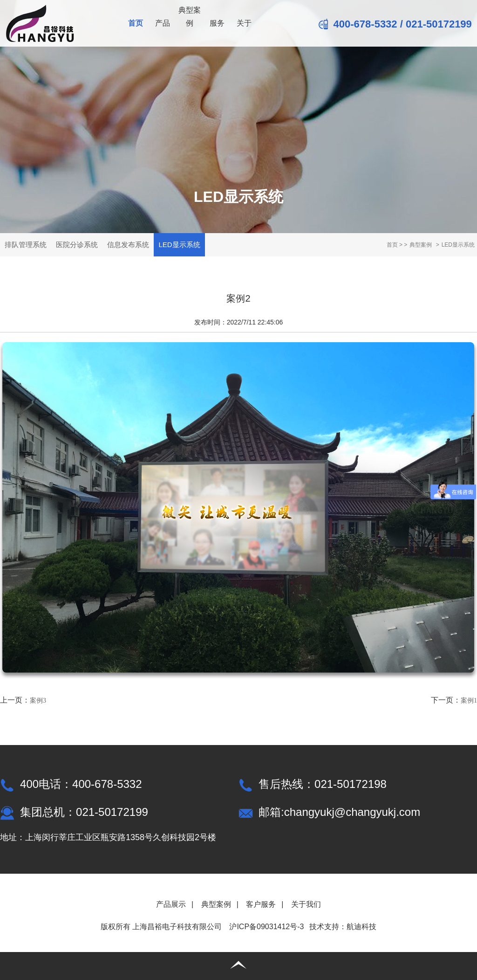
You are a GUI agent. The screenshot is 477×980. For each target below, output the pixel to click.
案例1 (469, 700)
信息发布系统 (128, 245)
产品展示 (171, 904)
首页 (136, 23)
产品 (163, 23)
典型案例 (190, 17)
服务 (217, 23)
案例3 (38, 700)
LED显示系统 (179, 245)
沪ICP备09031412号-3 (266, 927)
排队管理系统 (26, 245)
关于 (244, 23)
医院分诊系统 (77, 245)
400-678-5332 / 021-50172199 (395, 24)
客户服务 (261, 904)
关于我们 (306, 904)
